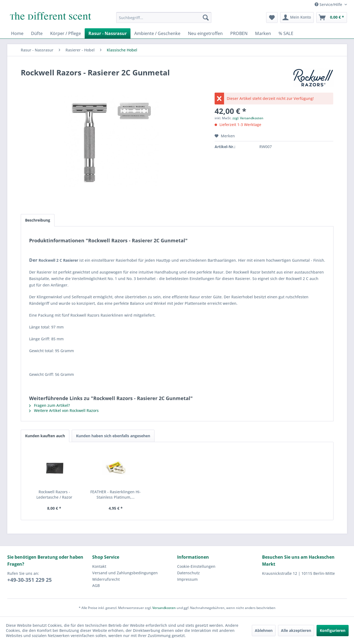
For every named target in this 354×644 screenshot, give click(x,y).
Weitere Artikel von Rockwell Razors (64, 410)
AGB (96, 585)
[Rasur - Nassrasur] (108, 33)
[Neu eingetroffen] (205, 33)
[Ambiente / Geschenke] (157, 33)
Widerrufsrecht (106, 579)
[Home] (17, 33)
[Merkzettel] (272, 17)
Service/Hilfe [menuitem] (329, 4)
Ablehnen (264, 630)
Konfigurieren (333, 630)
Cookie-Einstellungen (196, 566)
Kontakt (99, 566)
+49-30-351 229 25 (30, 580)
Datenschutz (188, 573)
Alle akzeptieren (296, 630)
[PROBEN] (239, 33)
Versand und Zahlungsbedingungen (125, 573)
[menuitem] (164, 17)
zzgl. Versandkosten (248, 118)
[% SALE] (286, 33)
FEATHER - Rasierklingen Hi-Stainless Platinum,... (116, 494)
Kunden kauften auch (45, 436)
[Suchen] (206, 17)
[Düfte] (37, 33)
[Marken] (263, 33)
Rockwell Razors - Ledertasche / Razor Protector (54, 495)
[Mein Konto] (297, 17)
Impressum (187, 579)
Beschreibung (38, 220)
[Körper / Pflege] (66, 33)
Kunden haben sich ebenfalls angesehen (113, 436)
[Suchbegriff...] (164, 17)
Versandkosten (164, 608)
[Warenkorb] (332, 17)
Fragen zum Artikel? (49, 405)
